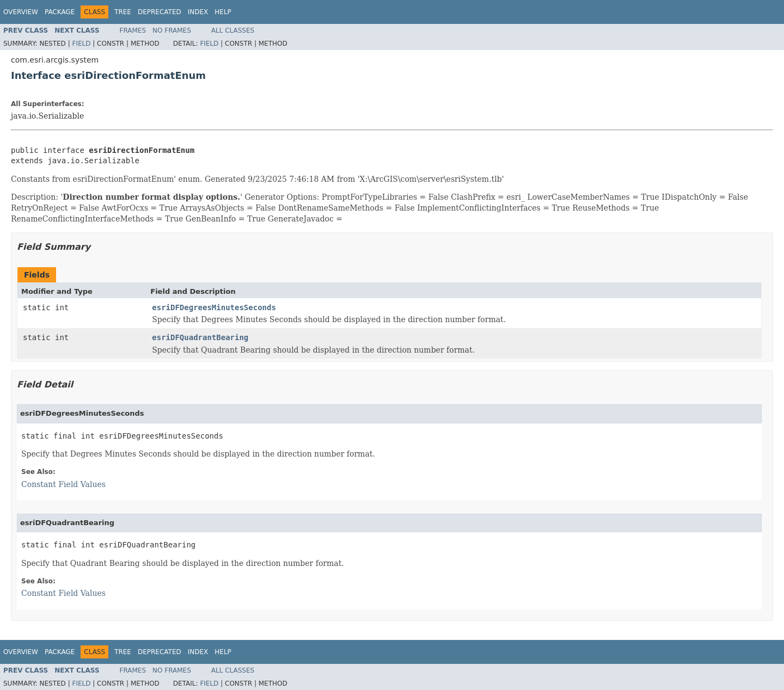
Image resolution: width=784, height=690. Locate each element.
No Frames (172, 30)
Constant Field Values (63, 484)
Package (60, 12)
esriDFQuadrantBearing (200, 337)
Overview (21, 12)
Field (81, 44)
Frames (133, 30)
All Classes (233, 30)
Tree (123, 12)
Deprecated (160, 12)
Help (223, 12)
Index (198, 12)
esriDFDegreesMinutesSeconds (214, 307)
